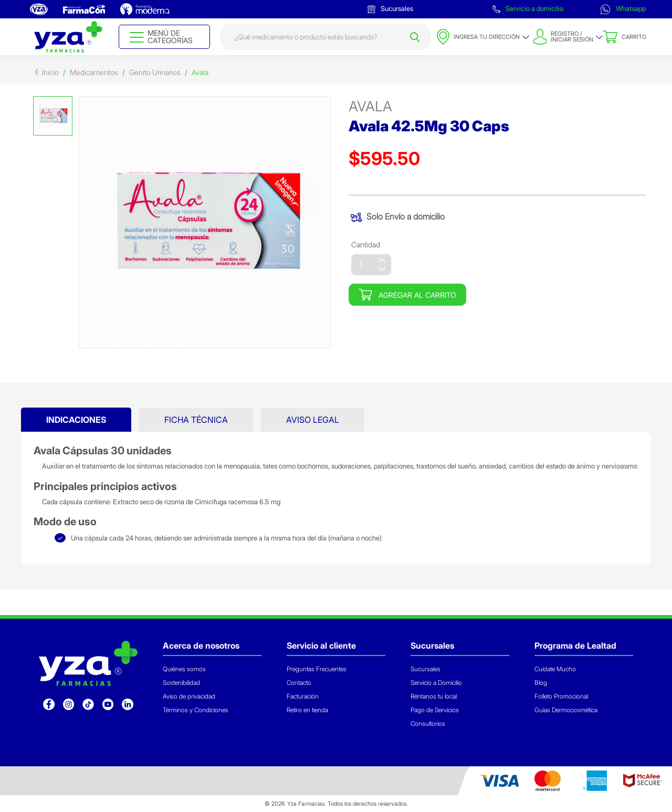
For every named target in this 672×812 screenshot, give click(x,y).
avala (370, 106)
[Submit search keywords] (415, 37)
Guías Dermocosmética (566, 710)
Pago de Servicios (435, 710)
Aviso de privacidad (189, 696)
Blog (541, 683)
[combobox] (326, 37)
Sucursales (390, 9)
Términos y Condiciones (196, 710)
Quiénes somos (184, 669)
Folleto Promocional (561, 696)
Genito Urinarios (155, 72)
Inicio (50, 72)
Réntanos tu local (434, 696)
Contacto (299, 683)
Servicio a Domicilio (436, 683)
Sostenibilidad (181, 683)
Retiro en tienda (307, 710)
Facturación (303, 696)
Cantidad (366, 244)
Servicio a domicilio (528, 9)
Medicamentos (94, 72)
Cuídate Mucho (555, 669)
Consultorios (428, 723)
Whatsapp (623, 9)
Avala (200, 72)
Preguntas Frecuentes (317, 669)
